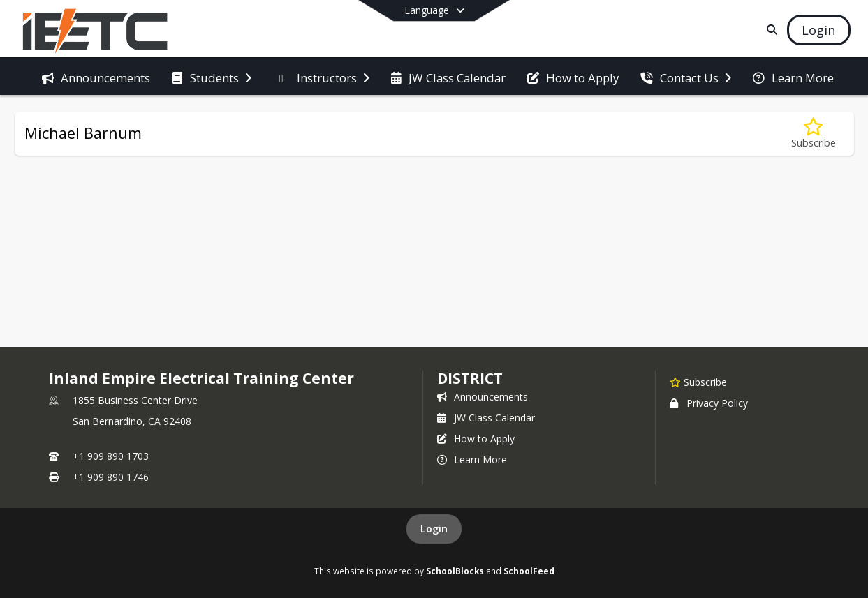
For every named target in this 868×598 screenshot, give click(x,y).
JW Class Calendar (486, 418)
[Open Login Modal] (818, 30)
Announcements (483, 397)
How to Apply (476, 439)
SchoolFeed (529, 571)
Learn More (472, 459)
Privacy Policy (709, 403)
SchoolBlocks (455, 571)
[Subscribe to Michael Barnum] (814, 134)
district (470, 378)
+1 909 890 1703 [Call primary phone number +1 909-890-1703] (111, 456)
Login (434, 529)
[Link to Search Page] (769, 30)
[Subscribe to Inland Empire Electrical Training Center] (698, 382)
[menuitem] (96, 77)
